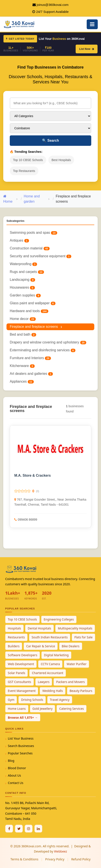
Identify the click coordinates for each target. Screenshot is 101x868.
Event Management (22, 691)
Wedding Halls (53, 691)
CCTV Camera (50, 664)
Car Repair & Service (41, 646)
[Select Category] (50, 116)
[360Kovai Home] (20, 24)
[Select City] (50, 128)
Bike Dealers (71, 646)
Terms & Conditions (24, 859)
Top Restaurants (24, 171)
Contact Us (15, 783)
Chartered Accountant (48, 673)
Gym (11, 700)
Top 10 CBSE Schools (28, 160)
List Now (87, 49)
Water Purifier (77, 664)
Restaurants (16, 637)
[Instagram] (29, 829)
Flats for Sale (83, 637)
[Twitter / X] (19, 829)
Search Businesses (21, 746)
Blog (11, 761)
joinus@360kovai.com (53, 5)
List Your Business (21, 738)
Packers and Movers (70, 682)
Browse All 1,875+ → (23, 717)
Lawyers (44, 682)
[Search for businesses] (50, 103)
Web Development (21, 664)
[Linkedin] (38, 829)
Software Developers (23, 655)
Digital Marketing (56, 655)
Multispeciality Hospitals (75, 628)
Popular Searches (20, 753)
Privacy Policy (55, 859)
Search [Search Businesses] (50, 140)
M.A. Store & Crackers (33, 475)
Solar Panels (16, 673)
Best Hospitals (61, 160)
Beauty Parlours (81, 691)
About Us (14, 775)
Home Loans (17, 709)
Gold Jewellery (43, 709)
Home (8, 199)
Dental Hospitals (39, 628)
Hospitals (14, 628)
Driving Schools (32, 700)
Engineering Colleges (59, 619)
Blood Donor (17, 768)
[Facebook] (9, 829)
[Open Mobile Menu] (92, 24)
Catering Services (71, 709)
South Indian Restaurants (50, 637)
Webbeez (60, 851)
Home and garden (32, 199)
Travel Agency (60, 700)
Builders (14, 646)
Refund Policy (81, 859)
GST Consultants (20, 682)
